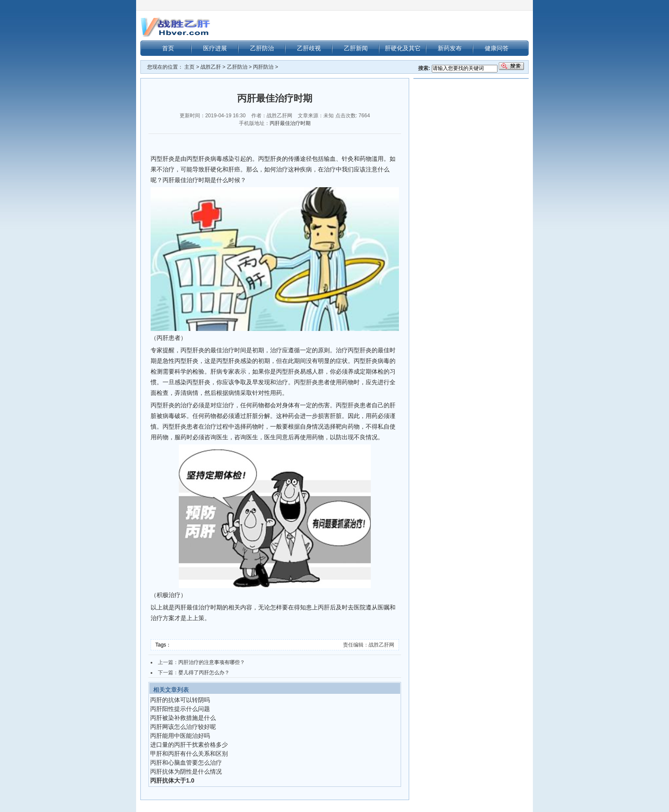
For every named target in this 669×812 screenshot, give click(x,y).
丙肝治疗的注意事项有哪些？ (212, 662)
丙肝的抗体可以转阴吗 (180, 700)
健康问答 (497, 48)
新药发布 (450, 48)
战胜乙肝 (211, 67)
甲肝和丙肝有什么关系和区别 (189, 754)
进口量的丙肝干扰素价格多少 (189, 745)
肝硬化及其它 (403, 48)
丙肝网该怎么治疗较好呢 (183, 727)
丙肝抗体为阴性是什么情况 (186, 771)
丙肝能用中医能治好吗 (180, 736)
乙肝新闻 (356, 48)
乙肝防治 (262, 48)
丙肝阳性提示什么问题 (180, 709)
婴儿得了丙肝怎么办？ (204, 673)
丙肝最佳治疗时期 (290, 123)
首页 (168, 48)
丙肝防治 (263, 67)
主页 (189, 67)
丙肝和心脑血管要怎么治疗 (186, 763)
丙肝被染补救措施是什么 (183, 718)
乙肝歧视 (309, 48)
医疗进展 (215, 48)
